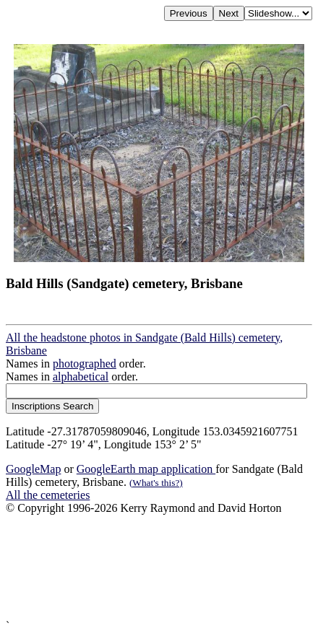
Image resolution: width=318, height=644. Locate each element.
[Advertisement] (159, 567)
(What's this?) (156, 483)
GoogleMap (33, 469)
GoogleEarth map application (146, 469)
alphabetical (81, 377)
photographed (85, 364)
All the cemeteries (48, 495)
